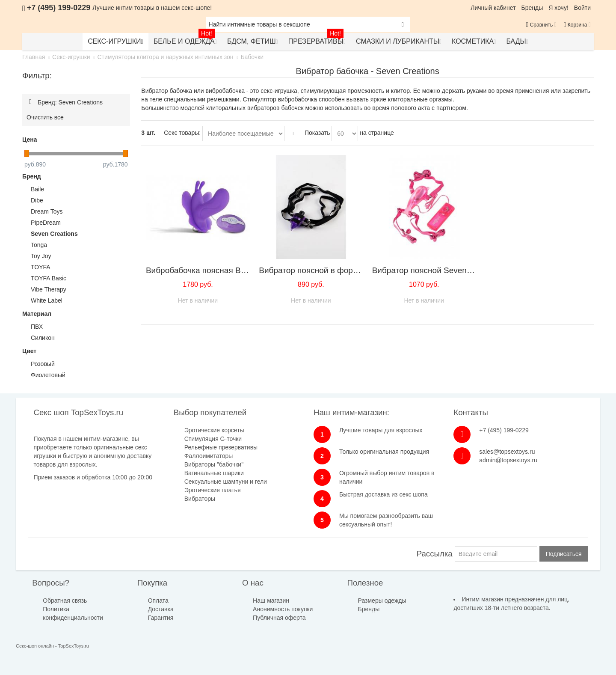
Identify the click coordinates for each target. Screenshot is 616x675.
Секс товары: (182, 133)
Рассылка (435, 554)
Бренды (532, 8)
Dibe (37, 200)
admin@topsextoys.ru (508, 460)
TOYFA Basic (49, 278)
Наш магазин (271, 601)
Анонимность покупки (283, 609)
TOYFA (41, 267)
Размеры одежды (382, 601)
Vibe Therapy (49, 289)
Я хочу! (558, 8)
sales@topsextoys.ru (507, 452)
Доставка (161, 609)
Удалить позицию (30, 102)
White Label (47, 300)
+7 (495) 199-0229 (504, 430)
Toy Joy (41, 256)
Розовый (43, 364)
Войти (582, 8)
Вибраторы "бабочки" (214, 464)
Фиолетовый (48, 375)
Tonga (39, 245)
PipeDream (46, 223)
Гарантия (161, 618)
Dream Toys (47, 211)
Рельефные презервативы (221, 447)
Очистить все (45, 117)
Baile (37, 189)
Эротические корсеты (214, 430)
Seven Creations (54, 234)
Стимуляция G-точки (213, 439)
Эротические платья (213, 490)
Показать (317, 133)
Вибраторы (200, 499)
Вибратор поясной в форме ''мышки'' (328, 270)
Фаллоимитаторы (209, 456)
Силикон (43, 338)
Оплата (158, 601)
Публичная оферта (279, 618)
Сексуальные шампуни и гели (226, 482)
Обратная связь (65, 601)
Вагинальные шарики (214, 473)
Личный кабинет (493, 8)
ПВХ (37, 327)
